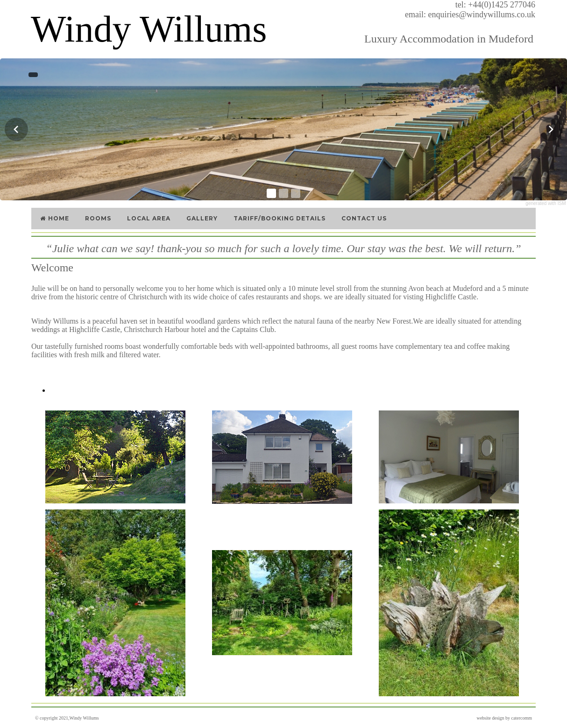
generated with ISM (546, 203)
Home (54, 218)
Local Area (149, 218)
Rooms (98, 218)
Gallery (202, 218)
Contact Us (364, 218)
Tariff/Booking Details (280, 218)
